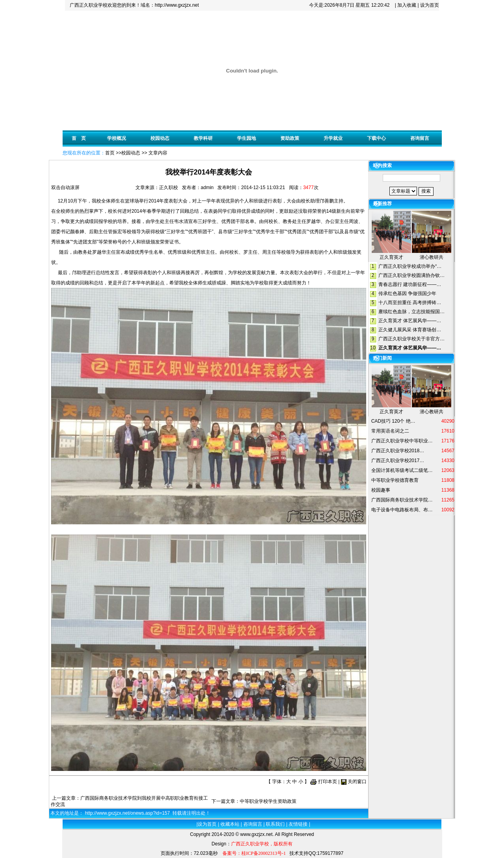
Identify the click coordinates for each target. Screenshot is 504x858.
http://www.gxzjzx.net (177, 5)
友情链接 (298, 824)
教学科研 (203, 138)
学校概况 (117, 138)
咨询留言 (420, 138)
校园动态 (160, 138)
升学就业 (333, 138)
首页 (110, 153)
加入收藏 (407, 5)
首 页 (79, 138)
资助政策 (290, 138)
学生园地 (246, 138)
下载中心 (376, 138)
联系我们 (275, 824)
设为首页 (430, 5)
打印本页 (328, 782)
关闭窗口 (357, 782)
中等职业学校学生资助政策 (268, 801)
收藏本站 (230, 824)
